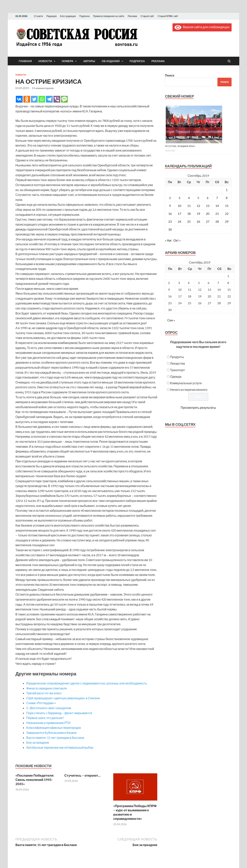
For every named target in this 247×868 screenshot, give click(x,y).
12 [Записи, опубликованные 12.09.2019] (198, 206)
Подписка (84, 16)
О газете (38, 16)
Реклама (132, 16)
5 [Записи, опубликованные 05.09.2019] (198, 198)
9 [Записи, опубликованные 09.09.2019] (170, 206)
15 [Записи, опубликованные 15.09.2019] (227, 206)
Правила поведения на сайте (109, 16)
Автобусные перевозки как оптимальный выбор (60, 747)
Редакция (52, 16)
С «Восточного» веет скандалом (49, 708)
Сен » (171, 320)
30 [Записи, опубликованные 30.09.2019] (170, 229)
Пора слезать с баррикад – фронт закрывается (59, 713)
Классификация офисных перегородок (54, 728)
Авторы (89, 61)
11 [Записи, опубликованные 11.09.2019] (189, 206)
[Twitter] (34, 99)
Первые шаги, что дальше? (45, 718)
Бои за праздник (38, 742)
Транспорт (177, 370)
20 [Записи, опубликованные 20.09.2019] (208, 214)
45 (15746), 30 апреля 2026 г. (180, 146)
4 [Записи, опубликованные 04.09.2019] (189, 198)
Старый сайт (147, 16)
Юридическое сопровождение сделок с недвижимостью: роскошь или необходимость (87, 683)
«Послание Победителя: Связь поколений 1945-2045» (35, 780)
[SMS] (64, 99)
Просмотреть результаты (198, 407)
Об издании (111, 61)
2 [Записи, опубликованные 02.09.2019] (170, 198)
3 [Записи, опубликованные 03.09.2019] (179, 198)
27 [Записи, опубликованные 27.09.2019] (208, 221)
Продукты (177, 357)
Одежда (176, 376)
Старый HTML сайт (168, 16)
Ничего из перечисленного (189, 390)
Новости (45, 61)
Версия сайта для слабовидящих (202, 27)
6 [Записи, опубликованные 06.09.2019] (208, 198)
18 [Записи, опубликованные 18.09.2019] (189, 214)
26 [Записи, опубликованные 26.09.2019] (198, 221)
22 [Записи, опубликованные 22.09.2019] (227, 214)
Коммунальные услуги (186, 383)
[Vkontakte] (19, 99)
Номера (68, 61)
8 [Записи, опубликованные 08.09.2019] (227, 198)
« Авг (168, 240)
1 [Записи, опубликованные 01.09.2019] (227, 190)
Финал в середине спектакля (47, 688)
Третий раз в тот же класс (44, 693)
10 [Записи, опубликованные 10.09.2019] (179, 206)
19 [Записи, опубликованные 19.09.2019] (198, 214)
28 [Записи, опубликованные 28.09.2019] (217, 221)
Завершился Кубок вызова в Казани (51, 733)
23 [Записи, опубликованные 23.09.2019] (170, 221)
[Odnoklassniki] (27, 99)
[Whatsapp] (42, 99)
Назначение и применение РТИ (48, 723)
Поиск (170, 75)
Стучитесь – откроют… (82, 775)
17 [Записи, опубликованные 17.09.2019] (179, 214)
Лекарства (177, 363)
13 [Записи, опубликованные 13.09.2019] (208, 206)
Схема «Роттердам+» (41, 703)
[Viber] (57, 99)
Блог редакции (68, 16)
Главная (25, 61)
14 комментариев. (43, 88)
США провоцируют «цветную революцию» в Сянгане (63, 698)
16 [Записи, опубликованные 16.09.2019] (170, 214)
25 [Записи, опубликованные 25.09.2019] (189, 221)
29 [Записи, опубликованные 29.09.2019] (227, 221)
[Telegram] (49, 99)
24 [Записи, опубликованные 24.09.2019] (179, 221)
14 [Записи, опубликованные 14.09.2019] (217, 206)
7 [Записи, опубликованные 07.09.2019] (217, 198)
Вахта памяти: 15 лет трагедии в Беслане (55, 738)
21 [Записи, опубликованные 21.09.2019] (217, 214)
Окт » (177, 240)
